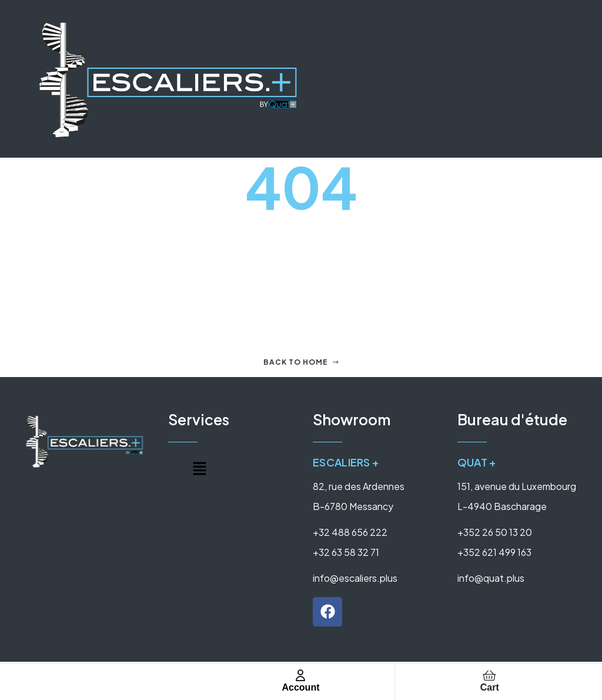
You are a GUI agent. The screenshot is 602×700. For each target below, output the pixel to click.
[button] (199, 469)
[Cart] (490, 675)
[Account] (300, 675)
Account (300, 687)
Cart (490, 687)
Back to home (301, 362)
